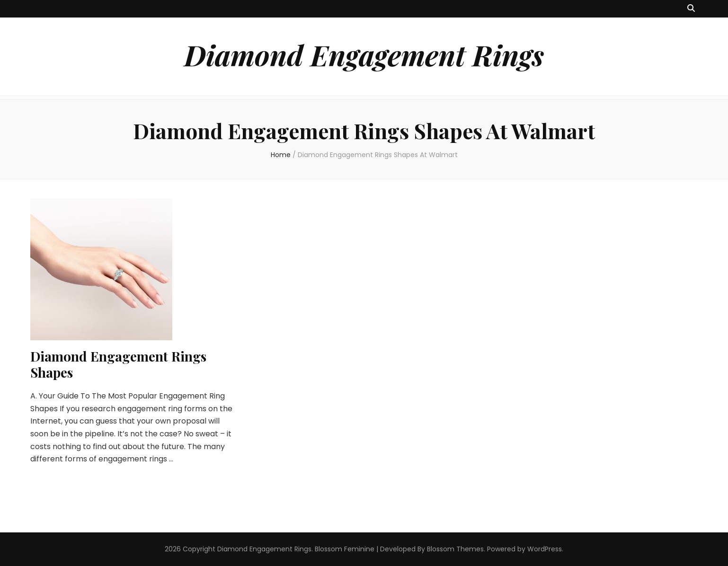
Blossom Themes (455, 549)
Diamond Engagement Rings (364, 54)
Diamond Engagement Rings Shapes (118, 364)
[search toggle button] (691, 9)
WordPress (545, 549)
